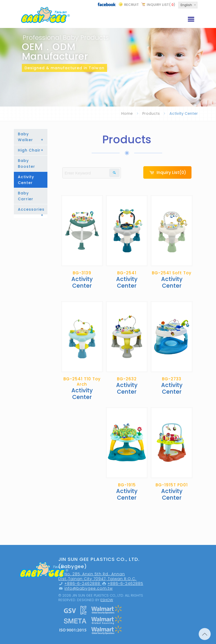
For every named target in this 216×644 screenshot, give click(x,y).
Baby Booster (27, 164)
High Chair (31, 150)
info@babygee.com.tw (89, 588)
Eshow (107, 600)
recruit (131, 5)
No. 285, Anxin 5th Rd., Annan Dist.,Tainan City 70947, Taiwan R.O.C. (97, 576)
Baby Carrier (26, 196)
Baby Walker (31, 137)
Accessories (31, 211)
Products (151, 113)
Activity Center (26, 180)
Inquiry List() (161, 5)
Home (127, 113)
